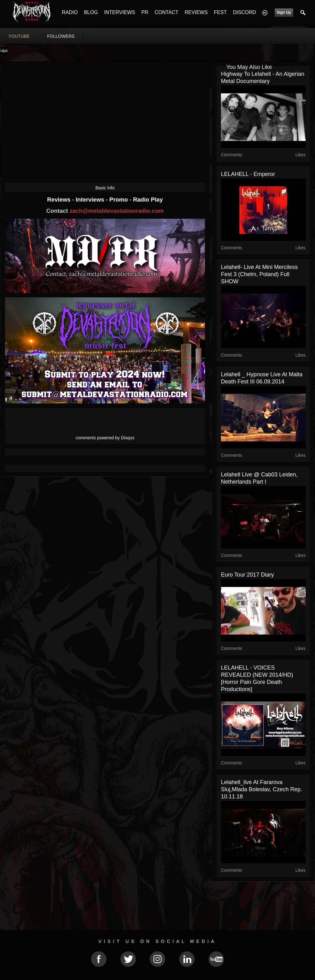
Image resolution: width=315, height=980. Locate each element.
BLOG (91, 12)
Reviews (60, 200)
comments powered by (105, 438)
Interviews (91, 200)
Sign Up (284, 12)
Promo (119, 200)
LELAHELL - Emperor (248, 174)
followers (61, 36)
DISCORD (244, 12)
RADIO (70, 12)
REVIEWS (196, 12)
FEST (220, 12)
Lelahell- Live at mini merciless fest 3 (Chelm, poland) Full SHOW (259, 274)
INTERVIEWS (120, 12)
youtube (19, 36)
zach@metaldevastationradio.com (117, 211)
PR (145, 12)
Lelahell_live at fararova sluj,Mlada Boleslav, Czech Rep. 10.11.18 (262, 789)
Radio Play (148, 200)
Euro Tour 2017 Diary (247, 575)
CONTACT (167, 12)
